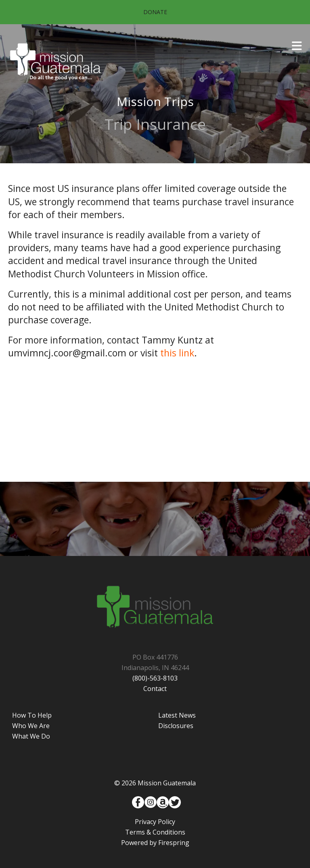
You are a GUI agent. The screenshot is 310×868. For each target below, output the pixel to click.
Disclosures (176, 726)
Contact (155, 689)
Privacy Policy (155, 822)
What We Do (31, 736)
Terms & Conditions (155, 832)
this (170, 353)
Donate (155, 12)
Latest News (177, 715)
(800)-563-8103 (155, 678)
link (186, 353)
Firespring (174, 843)
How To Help (32, 715)
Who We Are (31, 726)
